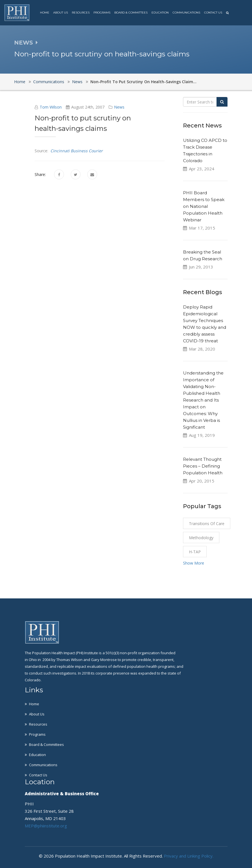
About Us (61, 13)
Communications (186, 13)
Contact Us (213, 13)
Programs (102, 13)
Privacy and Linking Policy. (189, 856)
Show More (194, 563)
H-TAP (195, 552)
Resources (81, 13)
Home (45, 13)
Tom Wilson (51, 107)
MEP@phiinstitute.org (46, 826)
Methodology (201, 538)
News (77, 82)
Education (160, 13)
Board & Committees (131, 13)
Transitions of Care (207, 524)
